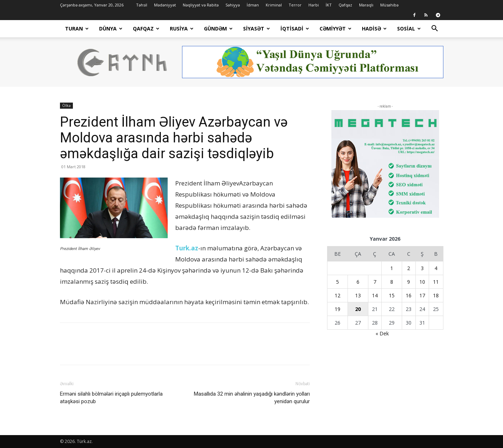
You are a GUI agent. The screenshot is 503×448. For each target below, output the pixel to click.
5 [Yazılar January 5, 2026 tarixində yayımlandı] (337, 282)
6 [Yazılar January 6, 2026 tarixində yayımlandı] (358, 282)
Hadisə (374, 29)
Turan (77, 29)
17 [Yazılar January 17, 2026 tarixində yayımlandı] (422, 295)
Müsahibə (389, 5)
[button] (435, 29)
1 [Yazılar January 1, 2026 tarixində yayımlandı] (392, 268)
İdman (253, 5)
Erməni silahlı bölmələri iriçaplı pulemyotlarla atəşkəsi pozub (111, 398)
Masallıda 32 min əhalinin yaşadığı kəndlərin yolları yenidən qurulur (252, 398)
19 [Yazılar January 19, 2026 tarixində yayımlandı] (337, 309)
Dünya (111, 29)
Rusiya (182, 29)
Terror (295, 5)
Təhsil (142, 5)
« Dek (382, 333)
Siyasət (257, 29)
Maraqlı (366, 5)
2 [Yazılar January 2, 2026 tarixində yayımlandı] (409, 268)
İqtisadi (295, 29)
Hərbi (314, 5)
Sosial (409, 29)
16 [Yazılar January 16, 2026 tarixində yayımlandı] (409, 295)
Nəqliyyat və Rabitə (201, 5)
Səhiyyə (233, 5)
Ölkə (66, 105)
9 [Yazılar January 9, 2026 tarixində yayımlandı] (409, 282)
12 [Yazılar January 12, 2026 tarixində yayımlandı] (337, 295)
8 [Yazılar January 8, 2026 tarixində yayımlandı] (392, 282)
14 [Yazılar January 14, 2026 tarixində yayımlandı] (375, 295)
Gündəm (218, 29)
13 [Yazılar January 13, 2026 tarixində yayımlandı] (358, 295)
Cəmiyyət (336, 29)
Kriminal (274, 5)
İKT (329, 5)
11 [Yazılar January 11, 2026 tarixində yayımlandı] (436, 282)
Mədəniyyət (165, 5)
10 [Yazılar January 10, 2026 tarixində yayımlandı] (422, 282)
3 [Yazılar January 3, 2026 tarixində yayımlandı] (422, 268)
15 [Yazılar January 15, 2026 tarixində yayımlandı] (392, 295)
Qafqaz (345, 5)
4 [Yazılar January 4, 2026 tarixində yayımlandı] (436, 268)
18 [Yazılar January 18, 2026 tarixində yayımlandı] (436, 295)
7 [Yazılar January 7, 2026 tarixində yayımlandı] (375, 282)
